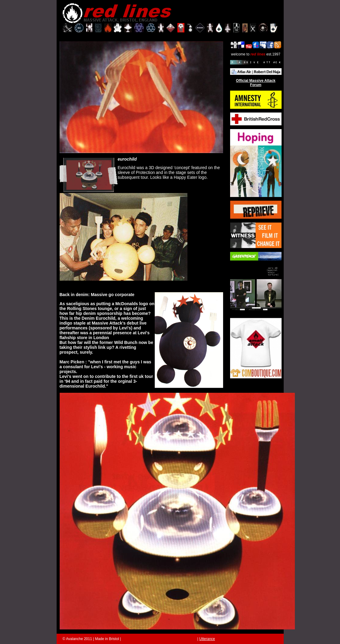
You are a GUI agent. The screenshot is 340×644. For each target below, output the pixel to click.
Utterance (207, 639)
